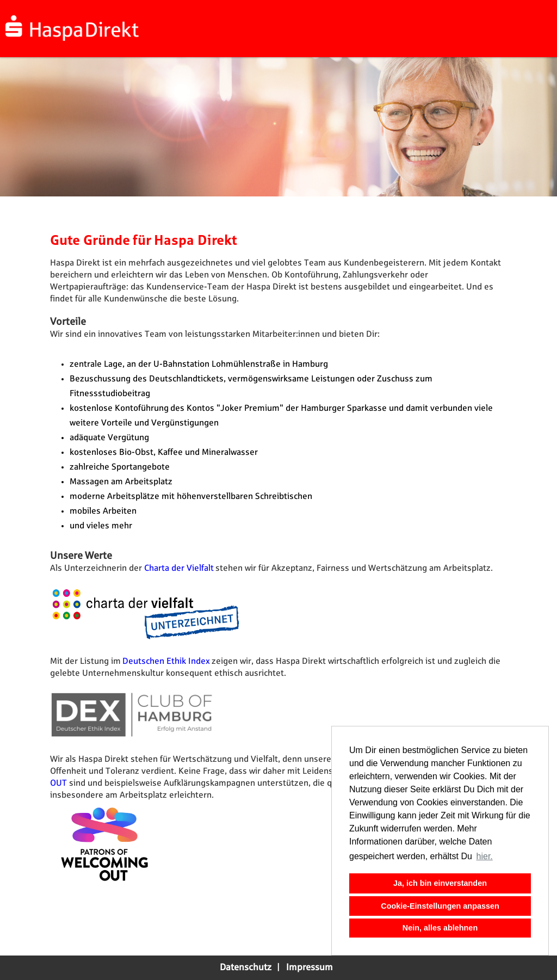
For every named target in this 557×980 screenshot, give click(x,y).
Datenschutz (246, 967)
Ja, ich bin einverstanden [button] (440, 883)
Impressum (310, 967)
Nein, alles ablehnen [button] (440, 928)
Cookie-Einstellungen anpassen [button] (440, 906)
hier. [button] (485, 856)
